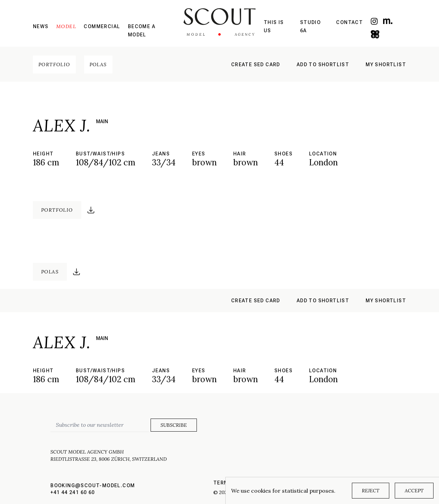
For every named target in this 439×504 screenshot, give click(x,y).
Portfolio (54, 65)
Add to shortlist (323, 65)
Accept (414, 491)
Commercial (102, 26)
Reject (371, 491)
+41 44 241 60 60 (73, 492)
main (102, 121)
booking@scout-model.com (93, 485)
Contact (349, 22)
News (41, 26)
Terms (223, 483)
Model (66, 26)
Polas (98, 65)
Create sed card (256, 65)
